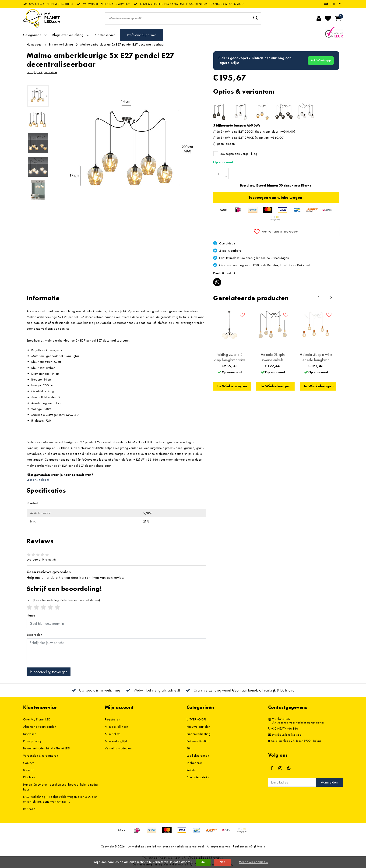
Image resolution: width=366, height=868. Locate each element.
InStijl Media (257, 846)
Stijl (189, 748)
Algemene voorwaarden (40, 727)
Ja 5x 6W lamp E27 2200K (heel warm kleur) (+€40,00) (256, 131)
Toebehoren (195, 763)
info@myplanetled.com (285, 735)
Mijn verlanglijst (116, 741)
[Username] (116, 624)
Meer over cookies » (253, 862)
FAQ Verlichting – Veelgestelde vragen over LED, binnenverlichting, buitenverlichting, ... (60, 799)
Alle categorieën (198, 777)
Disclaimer (30, 734)
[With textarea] (116, 651)
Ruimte (191, 770)
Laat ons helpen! (38, 480)
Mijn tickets (113, 734)
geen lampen (226, 144)
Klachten (29, 777)
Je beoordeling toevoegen (49, 672)
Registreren (113, 719)
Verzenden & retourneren (41, 755)
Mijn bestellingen (117, 727)
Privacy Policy (32, 741)
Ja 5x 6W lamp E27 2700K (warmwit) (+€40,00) (251, 138)
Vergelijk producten (118, 748)
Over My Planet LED (37, 719)
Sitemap (29, 770)
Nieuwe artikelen (199, 727)
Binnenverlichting (61, 44)
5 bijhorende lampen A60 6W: (237, 125)
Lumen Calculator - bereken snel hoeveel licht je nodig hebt (60, 787)
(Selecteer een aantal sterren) (63, 600)
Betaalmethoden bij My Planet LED (47, 748)
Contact (28, 763)
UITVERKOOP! (196, 719)
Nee (222, 862)
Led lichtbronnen (198, 755)
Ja (203, 862)
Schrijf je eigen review (42, 72)
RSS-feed (29, 809)
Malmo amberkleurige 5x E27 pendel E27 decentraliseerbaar (122, 44)
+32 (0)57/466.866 (283, 729)
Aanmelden (329, 782)
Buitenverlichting (198, 741)
